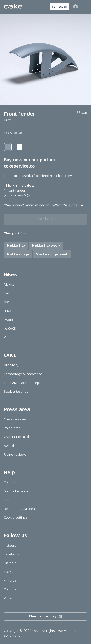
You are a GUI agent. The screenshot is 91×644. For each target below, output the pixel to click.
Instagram (12, 545)
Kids (7, 337)
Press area (12, 428)
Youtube (10, 589)
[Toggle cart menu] (75, 7)
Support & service (18, 491)
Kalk (7, 293)
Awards (10, 446)
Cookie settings (16, 518)
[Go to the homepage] (13, 7)
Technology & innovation (23, 374)
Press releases (15, 419)
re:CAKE (10, 328)
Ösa (7, 302)
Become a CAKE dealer (21, 509)
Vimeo (9, 598)
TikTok (9, 572)
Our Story (11, 365)
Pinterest (11, 581)
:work (9, 320)
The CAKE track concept (22, 383)
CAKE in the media (18, 437)
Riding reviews (15, 455)
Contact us (59, 7)
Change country (46, 617)
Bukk (8, 311)
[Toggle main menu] (84, 7)
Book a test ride (16, 391)
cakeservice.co (19, 166)
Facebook (12, 554)
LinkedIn (10, 563)
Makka (9, 285)
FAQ (7, 500)
